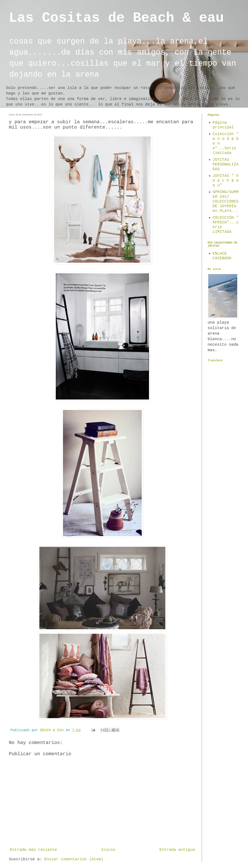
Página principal (223, 125)
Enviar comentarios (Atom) (74, 859)
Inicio (108, 850)
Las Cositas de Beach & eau (116, 18)
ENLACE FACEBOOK (222, 256)
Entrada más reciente (33, 850)
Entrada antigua (177, 850)
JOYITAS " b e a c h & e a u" (226, 181)
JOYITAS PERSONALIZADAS (226, 164)
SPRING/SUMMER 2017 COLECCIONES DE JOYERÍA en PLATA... (226, 201)
